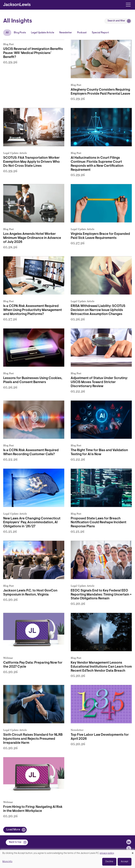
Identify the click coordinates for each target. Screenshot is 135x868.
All (7, 33)
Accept (125, 862)
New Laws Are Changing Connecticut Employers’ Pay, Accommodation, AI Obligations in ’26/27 (32, 523)
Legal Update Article (43, 33)
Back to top (15, 842)
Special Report (100, 33)
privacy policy (107, 853)
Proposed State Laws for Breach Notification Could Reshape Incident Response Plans (99, 523)
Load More (13, 830)
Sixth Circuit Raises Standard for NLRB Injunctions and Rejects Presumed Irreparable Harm (33, 739)
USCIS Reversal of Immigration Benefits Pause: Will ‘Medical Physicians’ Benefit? (33, 53)
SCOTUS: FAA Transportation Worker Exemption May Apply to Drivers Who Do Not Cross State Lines (32, 162)
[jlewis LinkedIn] (129, 842)
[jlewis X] (129, 848)
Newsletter (66, 33)
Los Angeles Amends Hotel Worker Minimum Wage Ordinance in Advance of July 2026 (32, 238)
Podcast (82, 33)
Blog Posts (20, 33)
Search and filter (116, 21)
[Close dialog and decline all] (133, 852)
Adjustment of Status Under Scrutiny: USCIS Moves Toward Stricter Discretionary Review (99, 382)
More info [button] (7, 862)
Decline (109, 862)
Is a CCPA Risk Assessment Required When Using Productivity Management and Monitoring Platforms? (33, 310)
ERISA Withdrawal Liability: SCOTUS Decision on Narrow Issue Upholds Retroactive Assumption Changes (98, 310)
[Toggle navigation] (128, 4)
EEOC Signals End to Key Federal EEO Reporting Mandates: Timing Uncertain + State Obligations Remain (101, 595)
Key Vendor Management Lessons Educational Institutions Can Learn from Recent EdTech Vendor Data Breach (101, 667)
